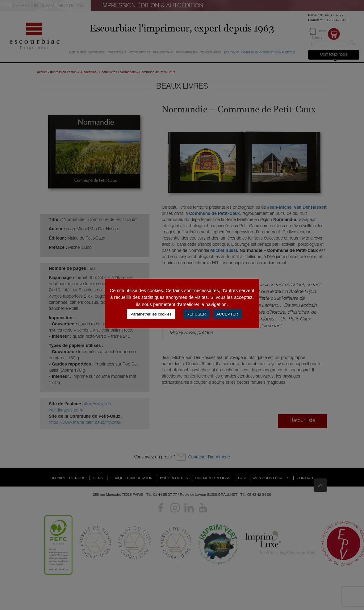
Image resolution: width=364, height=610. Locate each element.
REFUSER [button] (196, 314)
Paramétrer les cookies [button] (151, 314)
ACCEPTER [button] (227, 314)
